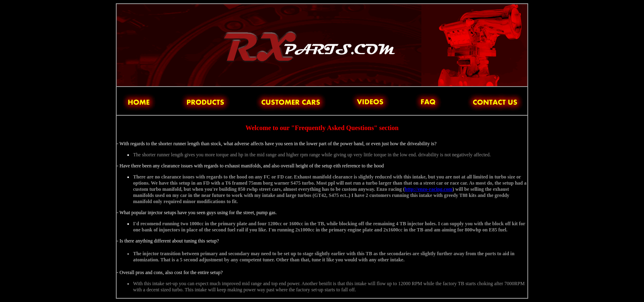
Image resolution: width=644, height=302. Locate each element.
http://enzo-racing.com (428, 189)
